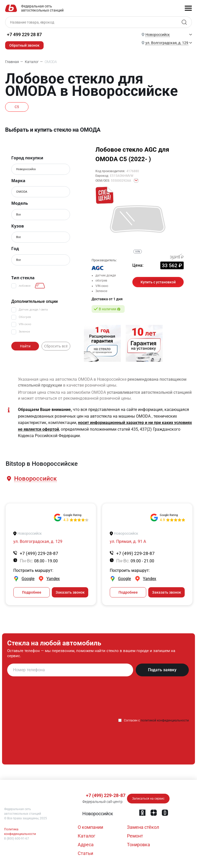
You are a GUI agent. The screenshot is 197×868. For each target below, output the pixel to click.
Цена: (138, 265)
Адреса (86, 845)
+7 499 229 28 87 (24, 34)
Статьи (85, 853)
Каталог (87, 836)
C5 (17, 107)
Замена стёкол (143, 827)
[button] (35, 479)
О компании (90, 827)
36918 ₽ (177, 257)
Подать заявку (162, 670)
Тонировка (139, 845)
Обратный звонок (24, 45)
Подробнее (32, 592)
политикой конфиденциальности (165, 720)
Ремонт (135, 836)
